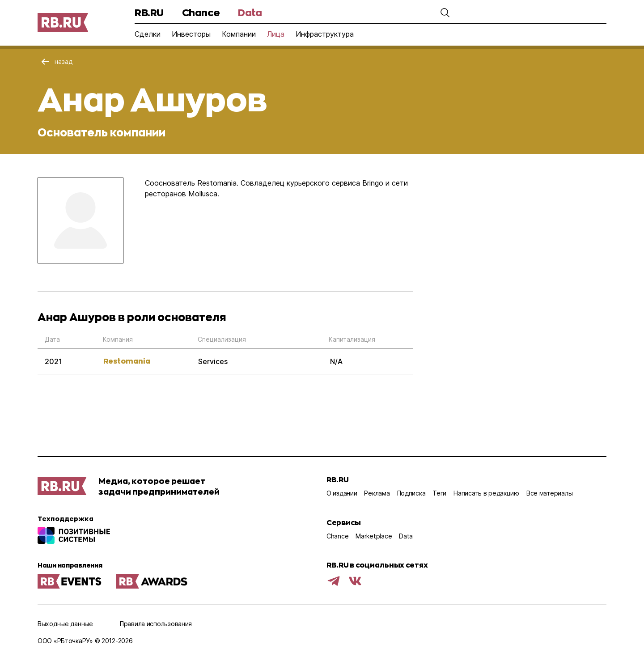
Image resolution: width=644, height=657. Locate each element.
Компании (239, 34)
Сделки (148, 34)
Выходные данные (65, 624)
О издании (342, 493)
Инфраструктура (325, 34)
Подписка (411, 493)
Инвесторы (191, 34)
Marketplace (374, 536)
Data (250, 12)
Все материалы (549, 493)
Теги (439, 493)
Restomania (127, 361)
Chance (201, 12)
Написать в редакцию (486, 493)
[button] (445, 13)
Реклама (377, 493)
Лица (276, 34)
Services (213, 361)
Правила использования (156, 624)
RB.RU (149, 12)
